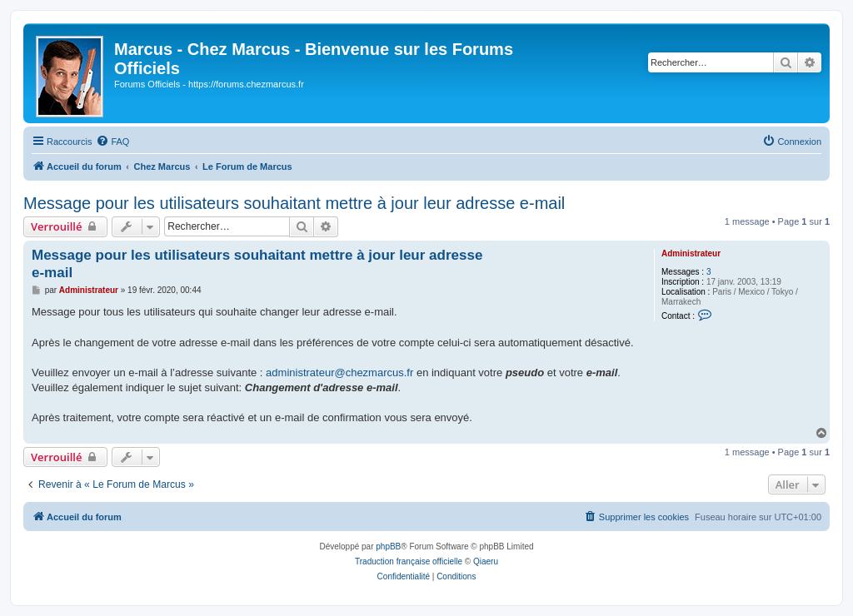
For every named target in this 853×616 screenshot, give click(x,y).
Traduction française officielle (409, 561)
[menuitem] (112, 142)
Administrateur (691, 253)
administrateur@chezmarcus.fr (339, 373)
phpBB (388, 546)
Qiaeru (486, 561)
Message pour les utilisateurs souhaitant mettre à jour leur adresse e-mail (294, 203)
